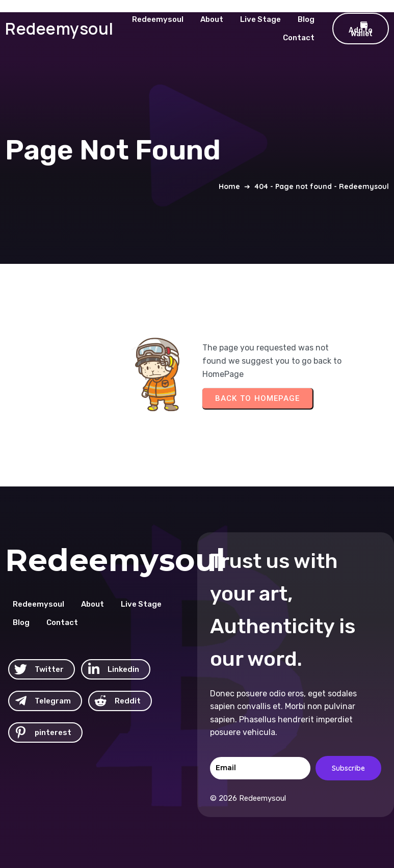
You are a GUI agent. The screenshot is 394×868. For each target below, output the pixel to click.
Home (229, 186)
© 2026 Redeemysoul (248, 798)
